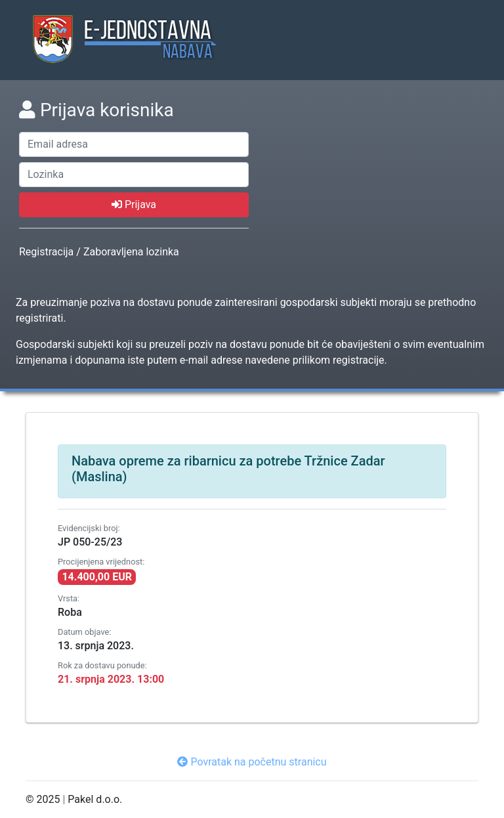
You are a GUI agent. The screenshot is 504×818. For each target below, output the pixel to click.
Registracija (46, 252)
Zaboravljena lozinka (131, 252)
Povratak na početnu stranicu (252, 762)
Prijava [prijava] (134, 204)
